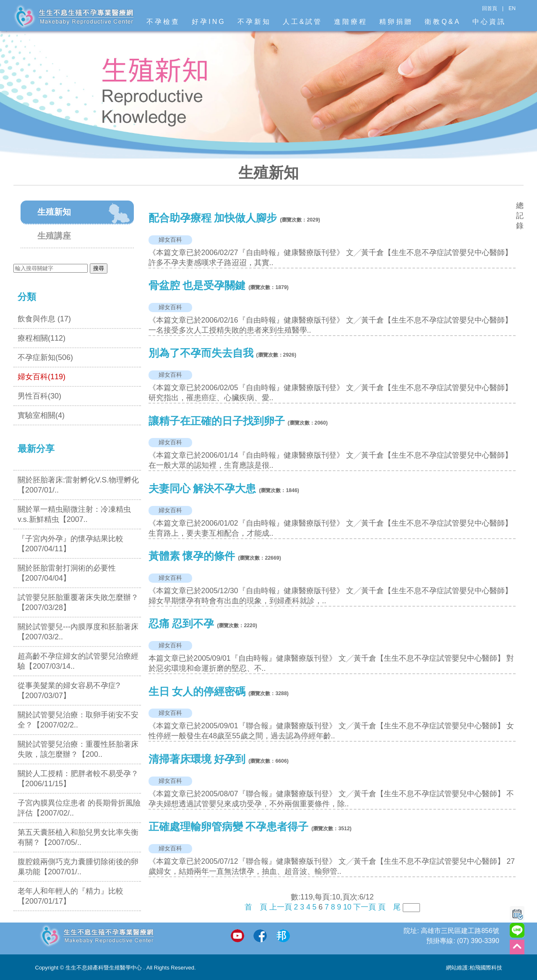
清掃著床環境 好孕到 (197, 759)
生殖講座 (54, 236)
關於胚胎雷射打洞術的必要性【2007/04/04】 (67, 573)
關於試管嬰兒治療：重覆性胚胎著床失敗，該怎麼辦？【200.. (78, 749)
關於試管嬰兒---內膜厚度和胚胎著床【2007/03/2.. (78, 632)
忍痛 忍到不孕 (181, 624)
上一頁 (281, 907)
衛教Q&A (443, 22)
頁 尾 (389, 907)
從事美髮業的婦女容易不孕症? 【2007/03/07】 (69, 691)
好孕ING (209, 22)
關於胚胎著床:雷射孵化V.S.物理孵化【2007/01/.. (78, 485)
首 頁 (256, 907)
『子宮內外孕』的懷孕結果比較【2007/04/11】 (70, 544)
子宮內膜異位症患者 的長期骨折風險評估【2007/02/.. (79, 808)
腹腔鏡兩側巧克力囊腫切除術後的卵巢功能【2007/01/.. (78, 867)
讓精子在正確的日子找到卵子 (217, 421)
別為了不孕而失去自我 (201, 353)
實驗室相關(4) (41, 415)
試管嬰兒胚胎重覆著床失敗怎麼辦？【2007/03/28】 (78, 602)
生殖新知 (54, 212)
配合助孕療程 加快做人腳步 (213, 218)
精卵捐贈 (396, 22)
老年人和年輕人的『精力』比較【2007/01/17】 (70, 896)
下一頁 (365, 907)
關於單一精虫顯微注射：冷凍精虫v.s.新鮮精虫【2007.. (74, 514)
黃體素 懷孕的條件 (192, 556)
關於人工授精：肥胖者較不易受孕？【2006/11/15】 (78, 779)
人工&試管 (303, 22)
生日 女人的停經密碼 (199, 692)
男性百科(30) (39, 396)
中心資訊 (489, 22)
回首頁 (490, 8)
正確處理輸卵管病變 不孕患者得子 (229, 827)
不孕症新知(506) (45, 357)
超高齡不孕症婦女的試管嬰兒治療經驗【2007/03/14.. (78, 661)
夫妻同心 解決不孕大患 (202, 489)
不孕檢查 (163, 22)
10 (347, 907)
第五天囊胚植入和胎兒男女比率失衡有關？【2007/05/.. (78, 837)
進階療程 (351, 22)
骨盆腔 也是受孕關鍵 (197, 285)
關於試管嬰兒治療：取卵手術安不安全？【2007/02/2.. (78, 720)
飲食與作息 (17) (44, 319)
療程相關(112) (42, 338)
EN (512, 8)
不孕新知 (254, 22)
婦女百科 (170, 240)
